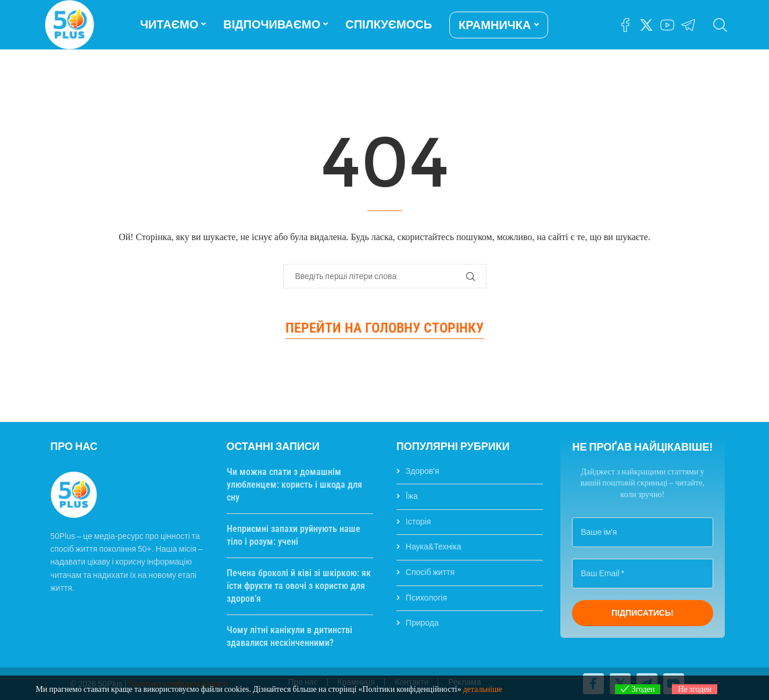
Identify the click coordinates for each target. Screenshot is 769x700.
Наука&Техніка (434, 547)
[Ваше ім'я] (642, 532)
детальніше (482, 689)
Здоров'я (423, 471)
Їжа (412, 496)
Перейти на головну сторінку (384, 328)
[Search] (719, 25)
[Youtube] (667, 25)
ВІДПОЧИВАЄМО (272, 24)
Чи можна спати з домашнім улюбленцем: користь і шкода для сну (294, 485)
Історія (418, 522)
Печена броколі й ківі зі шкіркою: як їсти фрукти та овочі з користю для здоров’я (299, 586)
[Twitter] (646, 25)
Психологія (426, 598)
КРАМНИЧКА (495, 25)
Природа (422, 623)
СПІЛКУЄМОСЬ (389, 24)
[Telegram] (688, 25)
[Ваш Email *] (642, 574)
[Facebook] (625, 25)
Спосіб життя (430, 572)
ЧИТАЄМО (169, 24)
